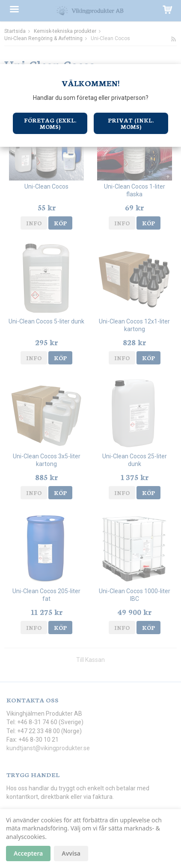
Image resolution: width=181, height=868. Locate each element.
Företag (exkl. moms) (50, 123)
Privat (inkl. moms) (131, 123)
